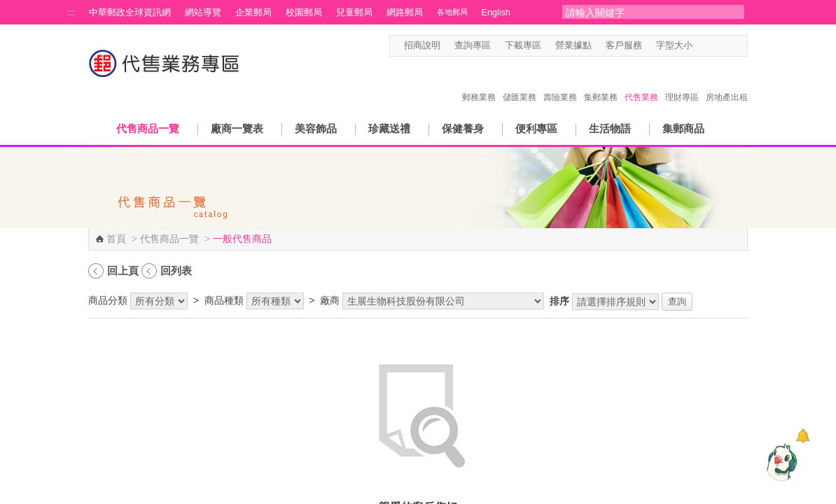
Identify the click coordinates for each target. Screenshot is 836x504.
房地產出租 (727, 83)
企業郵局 (253, 13)
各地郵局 (452, 12)
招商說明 (422, 45)
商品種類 (224, 300)
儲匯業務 (520, 83)
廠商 (330, 300)
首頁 (116, 239)
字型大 (728, 46)
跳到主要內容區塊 (7, 7)
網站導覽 (203, 13)
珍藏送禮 (389, 128)
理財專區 (682, 83)
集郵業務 (601, 83)
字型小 (701, 46)
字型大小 (674, 45)
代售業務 (641, 83)
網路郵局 (405, 13)
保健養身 (463, 128)
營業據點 (573, 45)
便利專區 (536, 128)
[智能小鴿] (780, 462)
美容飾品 (316, 128)
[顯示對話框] (803, 436)
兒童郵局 (354, 13)
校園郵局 (304, 13)
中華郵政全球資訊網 (130, 13)
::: (71, 13)
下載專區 (523, 45)
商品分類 (108, 300)
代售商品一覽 (148, 128)
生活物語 (610, 128)
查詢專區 (473, 45)
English (496, 13)
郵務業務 (479, 83)
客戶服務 (624, 45)
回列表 (176, 271)
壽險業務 (560, 83)
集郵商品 (683, 128)
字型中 (715, 46)
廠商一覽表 (237, 128)
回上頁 (123, 271)
